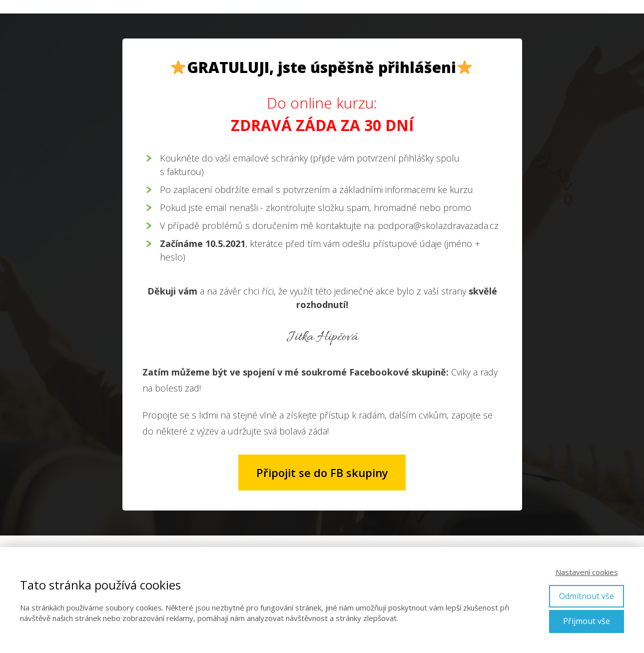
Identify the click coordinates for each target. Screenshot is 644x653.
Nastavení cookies (587, 572)
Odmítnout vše (587, 596)
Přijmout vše (587, 621)
